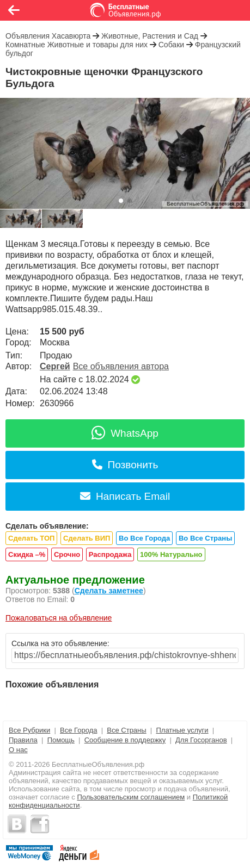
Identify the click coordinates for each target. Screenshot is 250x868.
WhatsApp (125, 433)
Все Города (78, 730)
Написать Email (125, 496)
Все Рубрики (29, 730)
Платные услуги (182, 730)
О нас (18, 750)
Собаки (171, 45)
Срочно (67, 554)
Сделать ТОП (31, 538)
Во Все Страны (205, 538)
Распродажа (110, 554)
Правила (23, 740)
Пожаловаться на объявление (59, 618)
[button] (121, 201)
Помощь (61, 740)
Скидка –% (27, 554)
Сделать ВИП (87, 538)
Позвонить (125, 465)
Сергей (55, 366)
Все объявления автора (121, 366)
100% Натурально (171, 554)
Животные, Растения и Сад (150, 36)
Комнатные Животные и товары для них (77, 45)
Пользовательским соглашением (131, 797)
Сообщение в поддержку (125, 740)
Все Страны (126, 730)
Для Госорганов (201, 740)
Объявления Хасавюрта (48, 36)
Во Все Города (144, 538)
